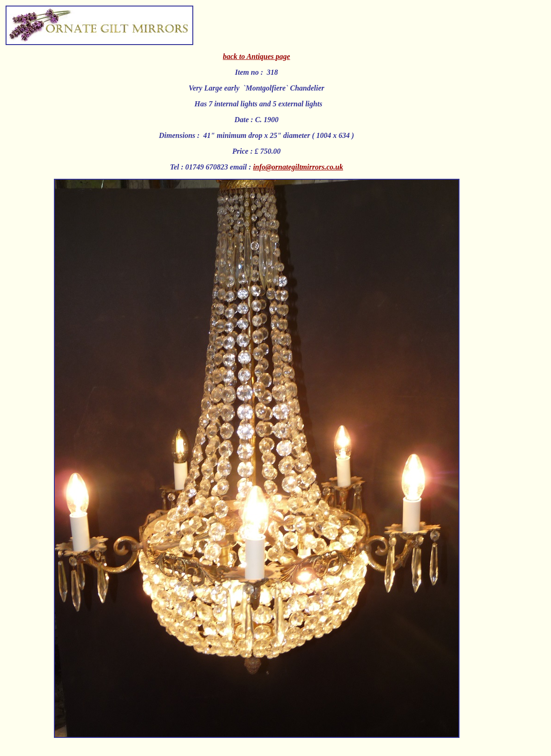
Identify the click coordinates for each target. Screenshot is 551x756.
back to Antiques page (257, 56)
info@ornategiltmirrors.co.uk (298, 167)
